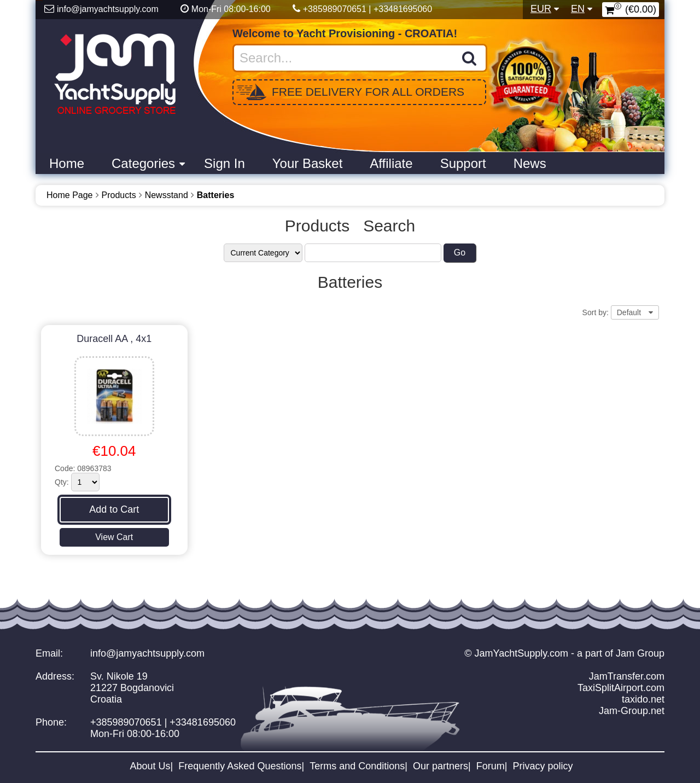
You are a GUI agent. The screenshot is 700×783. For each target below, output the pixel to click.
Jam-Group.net (632, 711)
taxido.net (643, 699)
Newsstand (167, 195)
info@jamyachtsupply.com (147, 653)
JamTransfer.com (627, 676)
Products (119, 195)
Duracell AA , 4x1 (114, 339)
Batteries (215, 195)
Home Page (70, 195)
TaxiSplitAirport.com (621, 688)
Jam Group (640, 653)
